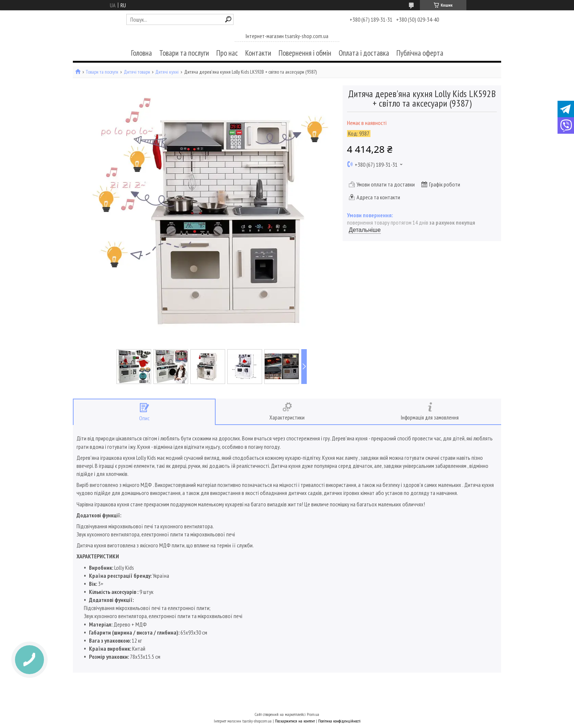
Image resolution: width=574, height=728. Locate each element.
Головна (141, 53)
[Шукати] (228, 19)
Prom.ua (313, 714)
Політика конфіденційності (339, 721)
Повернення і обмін (305, 53)
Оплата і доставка (364, 53)
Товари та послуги (184, 53)
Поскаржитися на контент (295, 721)
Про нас (227, 53)
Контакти (258, 53)
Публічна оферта (420, 53)
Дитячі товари (137, 72)
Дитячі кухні (167, 72)
